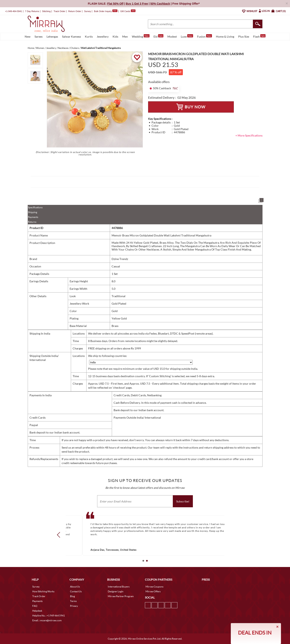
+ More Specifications (249, 135)
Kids (115, 36)
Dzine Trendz (120, 259)
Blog (72, 596)
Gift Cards (128, 11)
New (28, 36)
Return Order (75, 11)
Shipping (33, 212)
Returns (32, 222)
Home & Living (225, 36)
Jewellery (103, 36)
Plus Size (244, 36)
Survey (88, 11)
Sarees (39, 36)
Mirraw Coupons (154, 587)
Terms (73, 601)
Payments (33, 217)
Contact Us (76, 591)
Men (125, 36)
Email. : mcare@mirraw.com (47, 620)
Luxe (187, 36)
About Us (75, 587)
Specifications (35, 207)
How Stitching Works (43, 591)
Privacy (74, 606)
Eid (158, 36)
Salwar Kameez (71, 36)
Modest (172, 36)
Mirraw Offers (153, 591)
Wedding (141, 36)
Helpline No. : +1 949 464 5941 (49, 616)
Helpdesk (37, 611)
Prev (60, 535)
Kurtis (89, 36)
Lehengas (52, 36)
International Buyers (119, 587)
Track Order (59, 11)
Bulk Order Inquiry (103, 11)
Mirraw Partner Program (121, 596)
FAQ (35, 606)
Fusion (205, 36)
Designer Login (116, 591)
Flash (259, 36)
